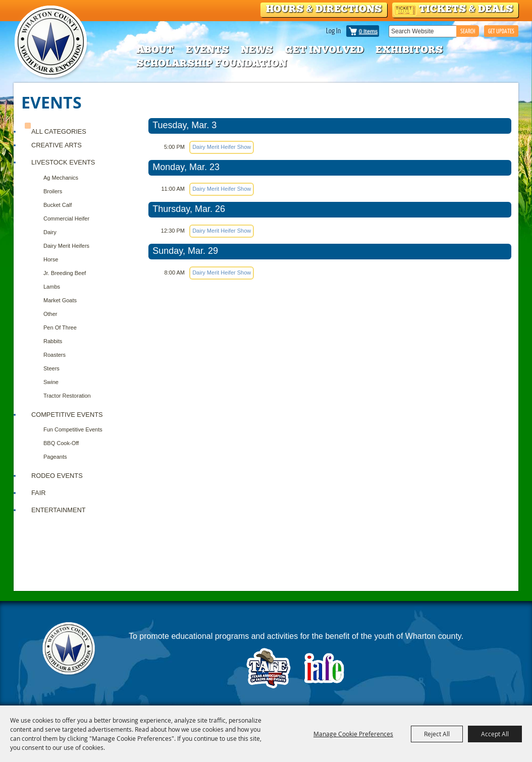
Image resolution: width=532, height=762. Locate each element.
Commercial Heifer (66, 219)
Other (50, 314)
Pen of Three (60, 328)
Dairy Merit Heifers (66, 246)
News (257, 49)
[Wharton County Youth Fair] (52, 42)
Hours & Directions (324, 9)
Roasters (55, 355)
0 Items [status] (368, 31)
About (155, 49)
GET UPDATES (501, 31)
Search (468, 31)
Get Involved (324, 49)
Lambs (52, 287)
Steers (51, 368)
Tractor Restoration (67, 396)
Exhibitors (409, 49)
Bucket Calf (58, 205)
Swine (51, 382)
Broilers (53, 191)
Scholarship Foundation (211, 63)
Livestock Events (63, 162)
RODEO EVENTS (57, 476)
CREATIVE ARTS (57, 145)
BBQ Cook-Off (61, 443)
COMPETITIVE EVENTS (67, 415)
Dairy (50, 232)
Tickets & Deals (466, 9)
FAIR (38, 493)
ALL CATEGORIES (59, 131)
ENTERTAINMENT (59, 510)
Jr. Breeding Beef (65, 273)
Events (207, 49)
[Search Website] (422, 31)
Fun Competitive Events (73, 429)
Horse (51, 259)
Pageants (55, 457)
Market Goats (60, 300)
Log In (333, 30)
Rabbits (53, 341)
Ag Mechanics (61, 178)
